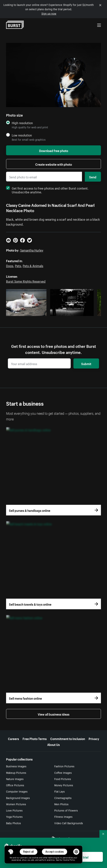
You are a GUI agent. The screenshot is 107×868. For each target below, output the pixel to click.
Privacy (94, 738)
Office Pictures (15, 785)
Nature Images (15, 779)
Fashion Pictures (64, 766)
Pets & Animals (33, 265)
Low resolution (22, 135)
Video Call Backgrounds (69, 823)
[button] (11, 852)
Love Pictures (14, 810)
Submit (86, 363)
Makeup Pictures (16, 772)
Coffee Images (63, 772)
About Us (53, 744)
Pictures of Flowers (66, 810)
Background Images (18, 798)
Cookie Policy (69, 860)
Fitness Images (63, 816)
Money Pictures (64, 785)
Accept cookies (55, 852)
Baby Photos (13, 823)
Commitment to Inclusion (68, 738)
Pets (18, 265)
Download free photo (54, 150)
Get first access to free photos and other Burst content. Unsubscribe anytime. (47, 190)
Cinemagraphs (63, 798)
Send (93, 177)
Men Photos (61, 804)
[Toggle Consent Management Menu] (11, 852)
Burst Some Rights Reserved (26, 281)
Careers (13, 738)
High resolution (22, 123)
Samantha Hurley (32, 250)
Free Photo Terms (35, 738)
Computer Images (17, 791)
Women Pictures (16, 804)
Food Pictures (63, 779)
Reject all (29, 852)
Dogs (10, 265)
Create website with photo (54, 164)
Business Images (16, 766)
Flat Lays (59, 791)
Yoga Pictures (14, 816)
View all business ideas (54, 714)
